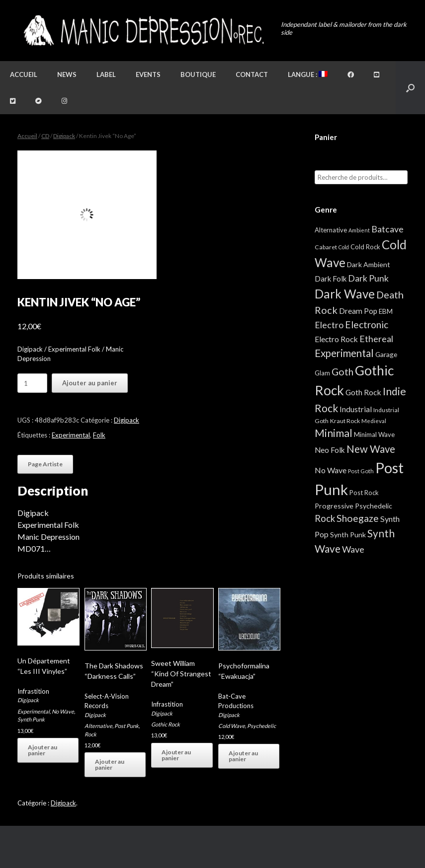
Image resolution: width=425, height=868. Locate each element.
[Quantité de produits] (32, 383)
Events (148, 74)
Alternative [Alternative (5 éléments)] (331, 230)
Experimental (71, 435)
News (67, 74)
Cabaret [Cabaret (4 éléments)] (326, 247)
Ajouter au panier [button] (42, 750)
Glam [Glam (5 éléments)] (322, 373)
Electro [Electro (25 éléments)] (329, 325)
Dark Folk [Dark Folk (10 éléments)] (331, 279)
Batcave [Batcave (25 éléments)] (387, 229)
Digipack (64, 136)
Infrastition (33, 691)
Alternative (98, 726)
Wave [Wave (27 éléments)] (353, 549)
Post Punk (127, 726)
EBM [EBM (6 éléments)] (386, 311)
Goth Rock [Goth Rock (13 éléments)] (363, 392)
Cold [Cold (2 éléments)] (344, 247)
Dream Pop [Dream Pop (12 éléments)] (358, 311)
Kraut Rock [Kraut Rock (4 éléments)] (345, 421)
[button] (410, 88)
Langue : (308, 74)
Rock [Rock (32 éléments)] (325, 518)
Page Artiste (45, 464)
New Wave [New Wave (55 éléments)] (371, 449)
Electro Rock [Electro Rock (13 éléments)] (336, 339)
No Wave (63, 711)
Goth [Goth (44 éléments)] (342, 372)
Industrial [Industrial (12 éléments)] (356, 409)
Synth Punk (31, 719)
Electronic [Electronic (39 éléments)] (367, 325)
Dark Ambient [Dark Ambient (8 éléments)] (369, 264)
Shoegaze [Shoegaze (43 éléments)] (358, 518)
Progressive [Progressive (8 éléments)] (334, 506)
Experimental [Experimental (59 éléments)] (344, 353)
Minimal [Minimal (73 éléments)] (334, 433)
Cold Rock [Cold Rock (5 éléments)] (365, 247)
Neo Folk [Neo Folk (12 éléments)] (330, 450)
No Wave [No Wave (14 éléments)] (331, 470)
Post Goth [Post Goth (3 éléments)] (361, 471)
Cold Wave (232, 726)
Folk (99, 435)
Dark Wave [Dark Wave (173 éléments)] (345, 294)
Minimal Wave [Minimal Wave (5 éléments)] (374, 434)
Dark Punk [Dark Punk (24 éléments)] (368, 278)
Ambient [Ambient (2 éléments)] (359, 230)
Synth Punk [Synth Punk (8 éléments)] (348, 535)
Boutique (198, 74)
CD (45, 136)
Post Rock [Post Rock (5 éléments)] (364, 493)
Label (106, 74)
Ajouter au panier (90, 383)
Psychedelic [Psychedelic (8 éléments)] (374, 506)
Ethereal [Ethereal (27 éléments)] (376, 339)
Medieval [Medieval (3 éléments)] (374, 421)
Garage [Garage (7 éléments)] (386, 354)
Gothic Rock (166, 724)
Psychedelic (261, 726)
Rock (90, 734)
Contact (252, 74)
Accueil (24, 74)
